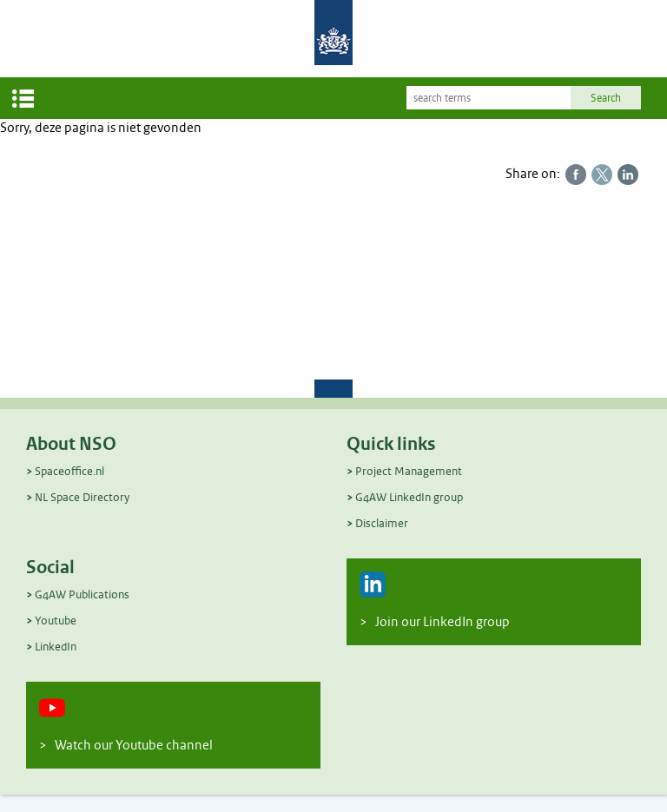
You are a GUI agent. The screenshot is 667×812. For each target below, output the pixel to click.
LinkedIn (56, 647)
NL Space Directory (82, 497)
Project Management (409, 471)
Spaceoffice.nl (69, 471)
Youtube (56, 621)
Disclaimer (382, 523)
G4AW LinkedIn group (409, 497)
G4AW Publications (82, 594)
